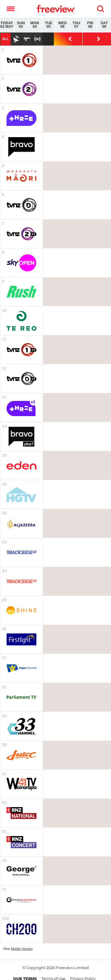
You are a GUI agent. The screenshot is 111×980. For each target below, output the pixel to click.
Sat (104, 25)
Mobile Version (22, 949)
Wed (63, 25)
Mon (35, 25)
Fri (90, 25)
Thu (76, 25)
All (5, 39)
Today (7, 25)
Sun (21, 25)
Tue (49, 25)
